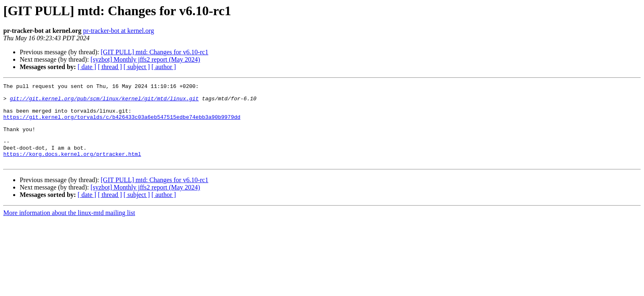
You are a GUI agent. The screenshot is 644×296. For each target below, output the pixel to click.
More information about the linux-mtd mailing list (69, 229)
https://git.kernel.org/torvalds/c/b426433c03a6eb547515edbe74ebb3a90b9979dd (122, 124)
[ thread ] (110, 67)
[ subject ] (137, 67)
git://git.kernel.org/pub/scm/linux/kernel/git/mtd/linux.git (104, 102)
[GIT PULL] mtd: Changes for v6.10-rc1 (154, 52)
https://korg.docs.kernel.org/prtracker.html (72, 169)
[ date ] (87, 67)
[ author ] (164, 67)
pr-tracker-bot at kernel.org (118, 31)
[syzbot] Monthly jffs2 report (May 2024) (145, 59)
